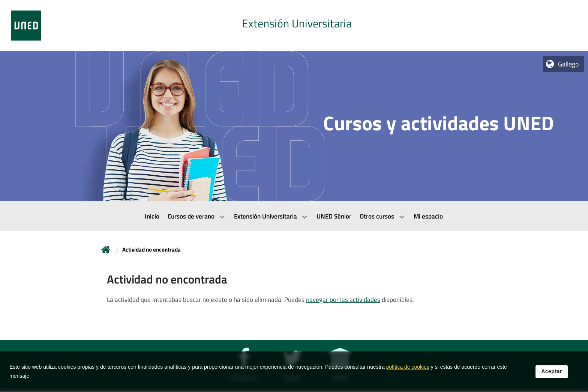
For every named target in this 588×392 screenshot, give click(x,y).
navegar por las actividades (343, 300)
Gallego (568, 64)
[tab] (294, 26)
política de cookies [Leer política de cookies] (408, 370)
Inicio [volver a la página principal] (106, 250)
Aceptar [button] (552, 374)
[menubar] (294, 216)
